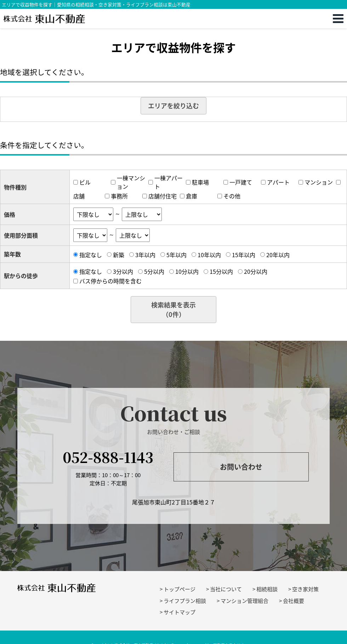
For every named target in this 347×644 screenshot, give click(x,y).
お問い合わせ (241, 467)
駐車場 (200, 182)
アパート (278, 182)
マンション (319, 182)
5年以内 (177, 255)
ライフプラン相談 (185, 601)
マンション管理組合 (244, 601)
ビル (85, 182)
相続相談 (267, 589)
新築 (119, 255)
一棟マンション (131, 182)
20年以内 (278, 255)
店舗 (79, 196)
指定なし (91, 255)
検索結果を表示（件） (173, 310)
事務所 (119, 196)
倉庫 (192, 196)
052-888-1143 (108, 457)
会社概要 (294, 601)
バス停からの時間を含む (110, 281)
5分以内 (154, 271)
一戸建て (241, 182)
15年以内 (244, 255)
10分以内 (187, 271)
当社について (226, 589)
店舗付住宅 (163, 196)
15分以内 (221, 271)
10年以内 (209, 255)
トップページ (180, 589)
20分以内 (256, 271)
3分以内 (123, 271)
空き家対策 (305, 589)
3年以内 (145, 255)
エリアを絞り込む (173, 106)
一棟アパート (169, 182)
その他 (232, 196)
